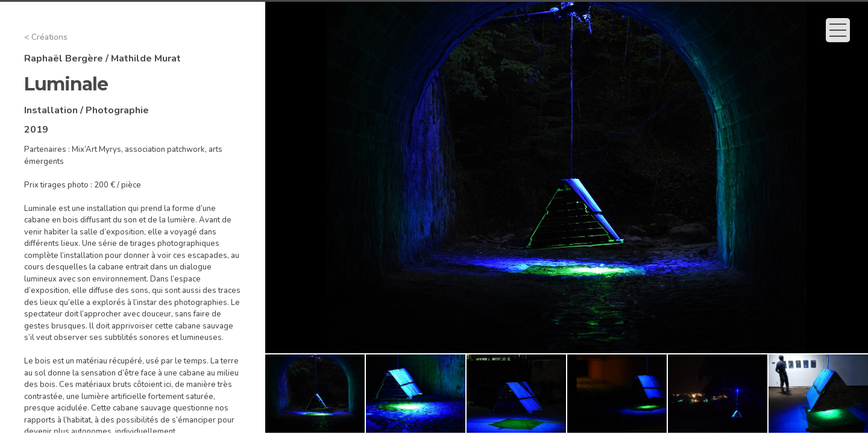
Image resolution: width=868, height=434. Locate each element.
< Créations (46, 37)
